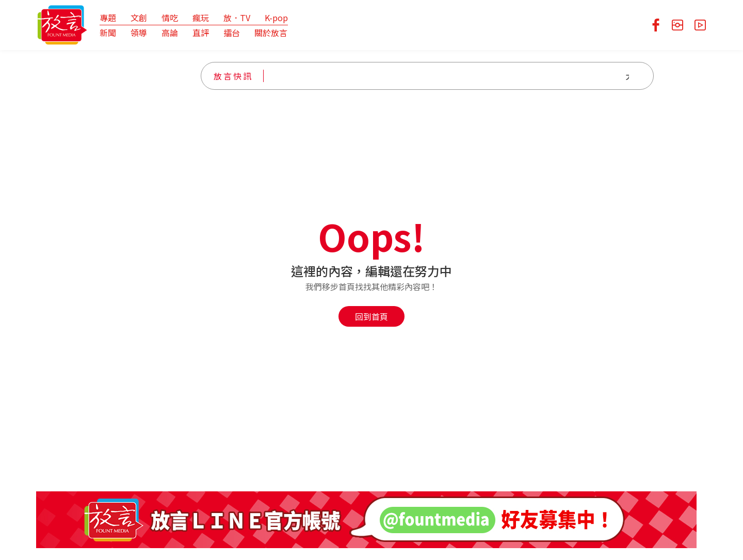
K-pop (276, 18)
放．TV (237, 18)
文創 (139, 18)
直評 (201, 33)
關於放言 (271, 33)
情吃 (170, 18)
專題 (108, 18)
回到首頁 (372, 316)
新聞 (108, 33)
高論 (170, 33)
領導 (139, 33)
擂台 (232, 33)
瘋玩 (201, 18)
